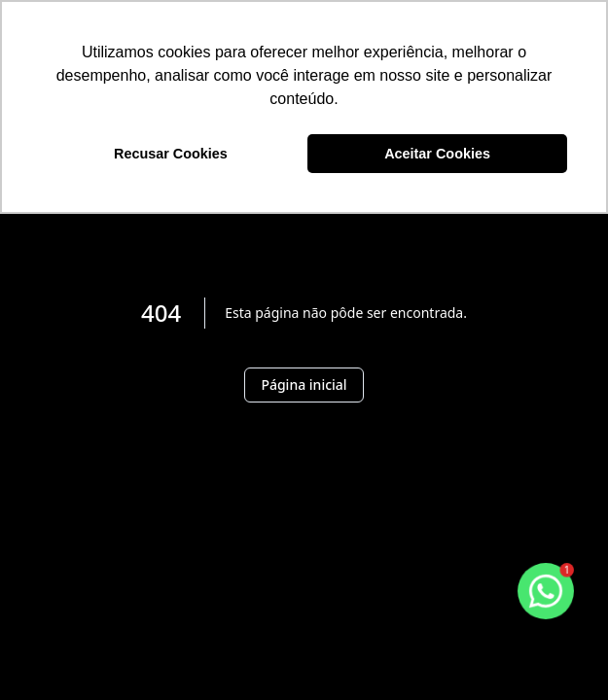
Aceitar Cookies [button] (437, 154)
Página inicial (304, 385)
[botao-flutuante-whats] (546, 591)
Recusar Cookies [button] (171, 154)
